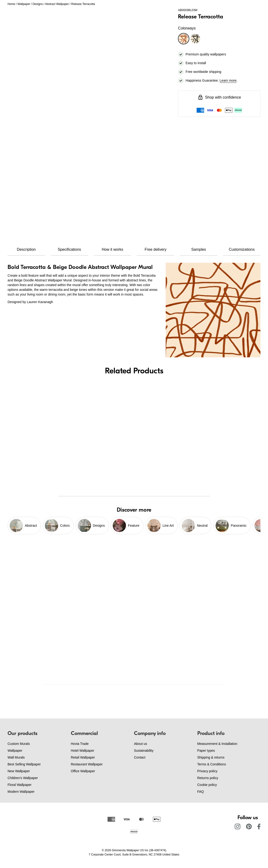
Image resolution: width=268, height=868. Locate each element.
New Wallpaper (19, 771)
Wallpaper (24, 4)
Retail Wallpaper (83, 757)
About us (140, 744)
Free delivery (156, 249)
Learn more (228, 80)
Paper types (206, 751)
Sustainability (144, 751)
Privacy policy (207, 771)
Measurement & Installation (217, 744)
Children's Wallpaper (23, 778)
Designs (38, 4)
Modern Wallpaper (21, 792)
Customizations (242, 249)
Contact (140, 757)
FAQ (201, 792)
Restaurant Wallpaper (87, 764)
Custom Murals (19, 744)
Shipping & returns (211, 757)
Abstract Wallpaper (57, 4)
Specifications (69, 249)
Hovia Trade (80, 744)
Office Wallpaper (83, 771)
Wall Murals (16, 757)
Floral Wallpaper (19, 785)
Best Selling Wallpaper (24, 764)
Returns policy (208, 778)
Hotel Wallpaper (83, 751)
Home (11, 4)
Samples (199, 249)
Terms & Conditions (212, 764)
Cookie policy (207, 785)
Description (26, 249)
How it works (112, 249)
